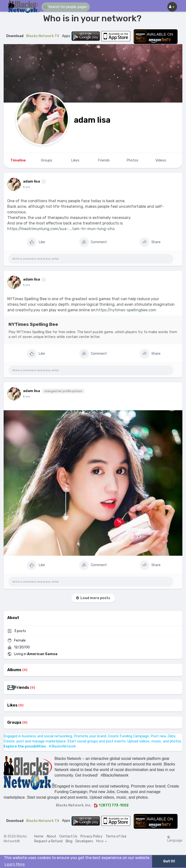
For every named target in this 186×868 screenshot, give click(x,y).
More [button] (101, 841)
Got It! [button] (169, 861)
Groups (14, 723)
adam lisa (92, 120)
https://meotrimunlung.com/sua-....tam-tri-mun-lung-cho (61, 229)
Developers (84, 841)
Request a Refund (48, 841)
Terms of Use (116, 836)
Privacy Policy (91, 836)
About (51, 836)
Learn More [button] (15, 864)
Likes (12, 705)
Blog (69, 841)
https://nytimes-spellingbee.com (126, 310)
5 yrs (27, 187)
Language (175, 839)
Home (39, 836)
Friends (22, 688)
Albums (14, 670)
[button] (66, 7)
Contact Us (68, 836)
